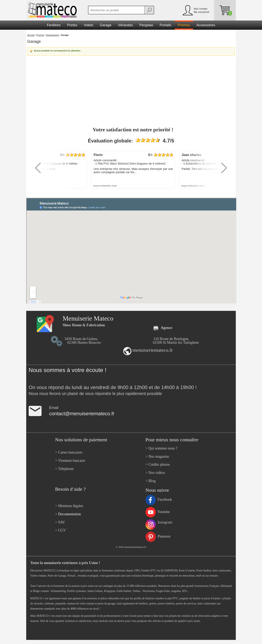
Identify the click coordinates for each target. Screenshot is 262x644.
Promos (40, 35)
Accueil (31, 35)
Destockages (53, 35)
